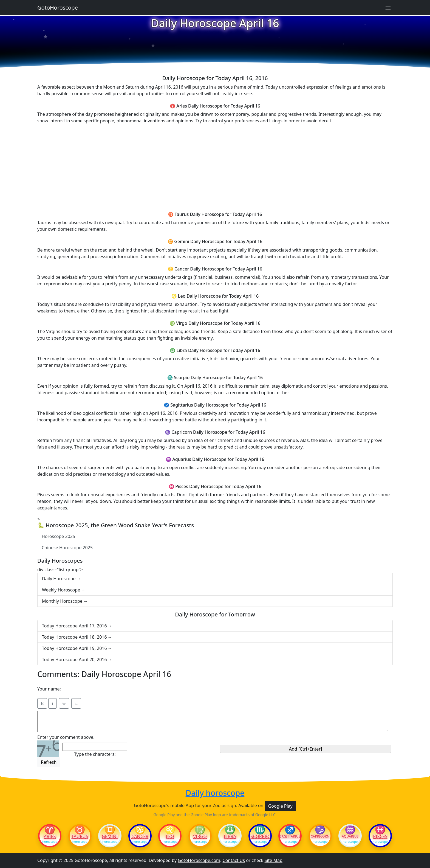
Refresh (49, 762)
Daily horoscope (215, 793)
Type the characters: (95, 754)
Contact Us (234, 860)
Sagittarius (290, 836)
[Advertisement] (215, 167)
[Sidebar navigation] (388, 8)
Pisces (380, 836)
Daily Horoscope (59, 579)
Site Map (274, 860)
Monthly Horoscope (62, 601)
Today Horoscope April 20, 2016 (74, 660)
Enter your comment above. (66, 737)
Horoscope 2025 (58, 536)
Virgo (200, 836)
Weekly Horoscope (61, 590)
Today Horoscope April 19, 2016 (74, 648)
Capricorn (320, 836)
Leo (170, 836)
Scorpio (260, 836)
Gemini (110, 836)
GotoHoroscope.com (199, 860)
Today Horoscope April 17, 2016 (74, 626)
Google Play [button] (280, 806)
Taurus (80, 836)
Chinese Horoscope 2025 (67, 548)
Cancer (140, 836)
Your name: (49, 689)
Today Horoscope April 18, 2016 (74, 637)
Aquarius (350, 836)
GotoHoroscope (58, 8)
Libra (230, 836)
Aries (50, 836)
